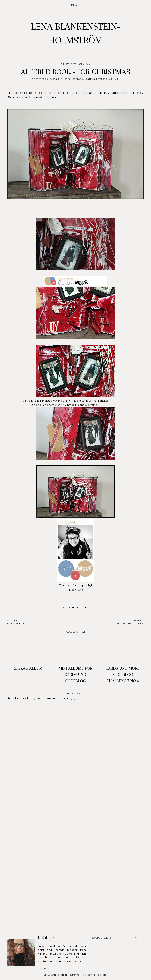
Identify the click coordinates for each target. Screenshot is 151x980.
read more (44, 969)
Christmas (89, 79)
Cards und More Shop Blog (66, 79)
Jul (117, 79)
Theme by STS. (99, 975)
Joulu (111, 79)
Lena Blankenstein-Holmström (63, 975)
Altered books (40, 79)
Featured (102, 79)
